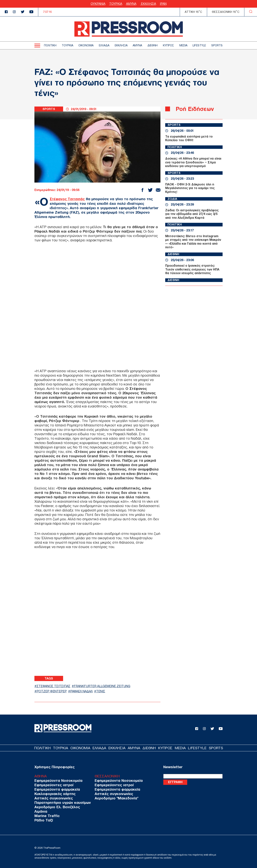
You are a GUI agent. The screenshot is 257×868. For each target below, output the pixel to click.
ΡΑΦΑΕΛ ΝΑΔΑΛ (84, 691)
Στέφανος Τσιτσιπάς (68, 199)
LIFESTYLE (199, 45)
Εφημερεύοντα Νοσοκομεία (57, 781)
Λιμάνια (40, 811)
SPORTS (217, 45)
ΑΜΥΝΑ (131, 4)
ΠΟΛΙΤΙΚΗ (50, 45)
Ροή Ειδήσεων (196, 109)
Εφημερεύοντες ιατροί (53, 785)
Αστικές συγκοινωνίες (52, 798)
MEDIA (183, 45)
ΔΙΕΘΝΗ (152, 45)
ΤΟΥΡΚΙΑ (116, 4)
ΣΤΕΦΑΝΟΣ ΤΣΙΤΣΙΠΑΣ (55, 686)
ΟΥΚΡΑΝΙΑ (98, 4)
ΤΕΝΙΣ (105, 691)
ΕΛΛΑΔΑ (104, 45)
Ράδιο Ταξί (43, 820)
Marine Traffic (46, 816)
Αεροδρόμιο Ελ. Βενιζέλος (56, 807)
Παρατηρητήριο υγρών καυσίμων (61, 803)
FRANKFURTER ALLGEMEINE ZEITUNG (107, 686)
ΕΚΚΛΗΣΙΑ (148, 4)
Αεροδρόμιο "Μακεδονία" (111, 798)
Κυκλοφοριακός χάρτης (54, 794)
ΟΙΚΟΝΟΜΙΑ (86, 45)
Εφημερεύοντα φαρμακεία (56, 789)
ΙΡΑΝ (163, 4)
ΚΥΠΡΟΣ (168, 45)
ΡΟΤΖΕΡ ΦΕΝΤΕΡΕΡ (53, 691)
